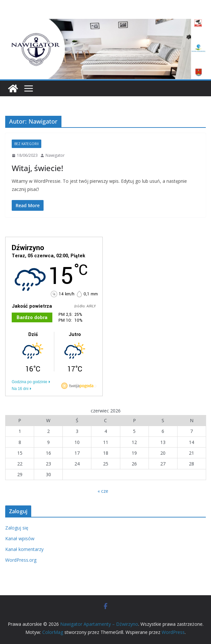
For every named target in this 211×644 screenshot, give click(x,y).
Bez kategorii (26, 144)
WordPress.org (21, 560)
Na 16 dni (20, 389)
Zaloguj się (17, 528)
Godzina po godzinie (29, 382)
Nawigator (55, 155)
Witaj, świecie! (37, 168)
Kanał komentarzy (24, 549)
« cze (103, 491)
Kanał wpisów (20, 538)
